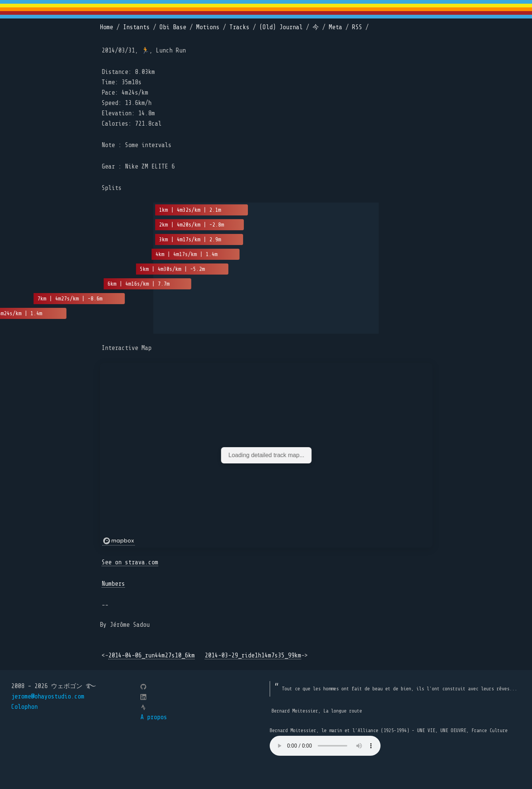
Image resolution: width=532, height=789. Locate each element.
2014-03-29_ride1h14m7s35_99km (253, 655)
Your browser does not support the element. (325, 746)
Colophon (24, 707)
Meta (335, 27)
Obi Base (173, 27)
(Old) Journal (281, 27)
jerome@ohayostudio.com (48, 696)
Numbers (113, 584)
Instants (136, 27)
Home (106, 27)
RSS (357, 27)
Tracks (239, 27)
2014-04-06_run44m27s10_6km (151, 655)
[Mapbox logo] (119, 541)
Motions (208, 27)
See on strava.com (130, 562)
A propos (154, 717)
